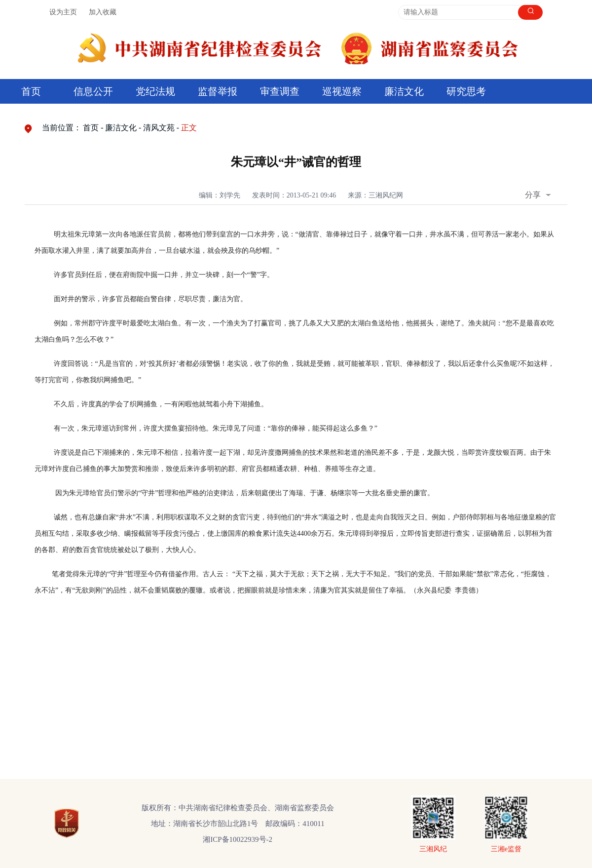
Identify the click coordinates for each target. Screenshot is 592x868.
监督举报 (218, 91)
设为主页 (63, 12)
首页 (31, 91)
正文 (189, 128)
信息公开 (93, 91)
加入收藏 (103, 12)
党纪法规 (155, 91)
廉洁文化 (404, 91)
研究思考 (466, 91)
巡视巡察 (342, 91)
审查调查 (280, 91)
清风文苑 (159, 128)
